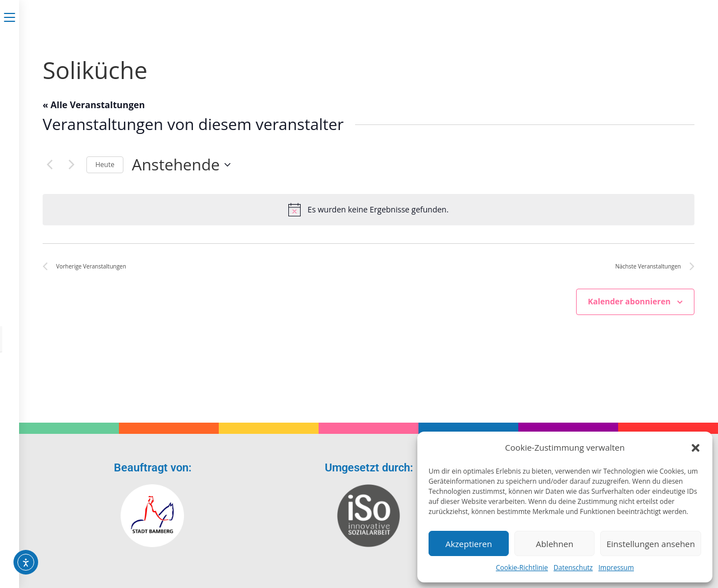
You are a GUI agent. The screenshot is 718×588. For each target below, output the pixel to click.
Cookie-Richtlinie (522, 568)
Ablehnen (554, 544)
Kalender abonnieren (629, 301)
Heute (105, 165)
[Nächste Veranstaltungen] (71, 165)
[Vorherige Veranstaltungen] (49, 165)
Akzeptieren (469, 544)
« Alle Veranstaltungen (94, 105)
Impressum (616, 568)
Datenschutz (573, 568)
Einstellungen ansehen (651, 544)
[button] (696, 448)
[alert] (369, 210)
